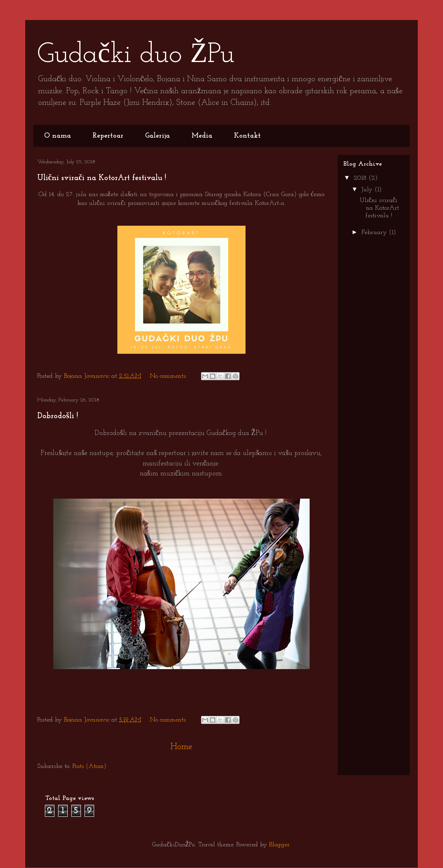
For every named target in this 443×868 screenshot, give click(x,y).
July (368, 190)
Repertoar (108, 136)
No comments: (169, 376)
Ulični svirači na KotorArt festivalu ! (102, 178)
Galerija (157, 136)
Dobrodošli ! (58, 416)
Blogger (279, 845)
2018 (361, 178)
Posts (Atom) (90, 766)
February (375, 233)
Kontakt (247, 136)
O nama (57, 136)
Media (202, 136)
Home (181, 747)
